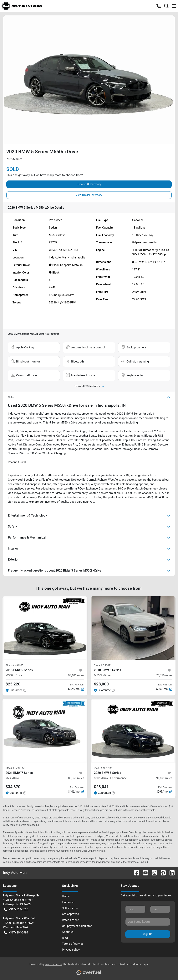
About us (68, 932)
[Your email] (148, 922)
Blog (65, 938)
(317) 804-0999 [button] (16, 933)
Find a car (68, 902)
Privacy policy (71, 950)
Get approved (70, 914)
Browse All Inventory (89, 184)
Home (66, 896)
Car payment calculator (77, 926)
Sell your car (70, 908)
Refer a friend (71, 920)
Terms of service (73, 944)
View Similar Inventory (89, 195)
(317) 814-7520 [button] (16, 909)
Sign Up (148, 934)
